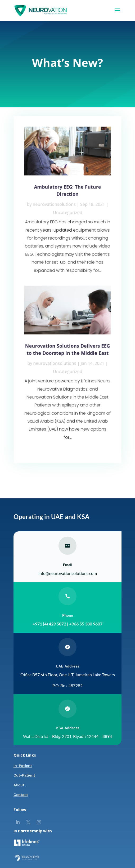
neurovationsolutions (54, 206)
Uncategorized (67, 214)
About (20, 785)
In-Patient (23, 766)
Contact (21, 795)
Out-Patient (24, 775)
